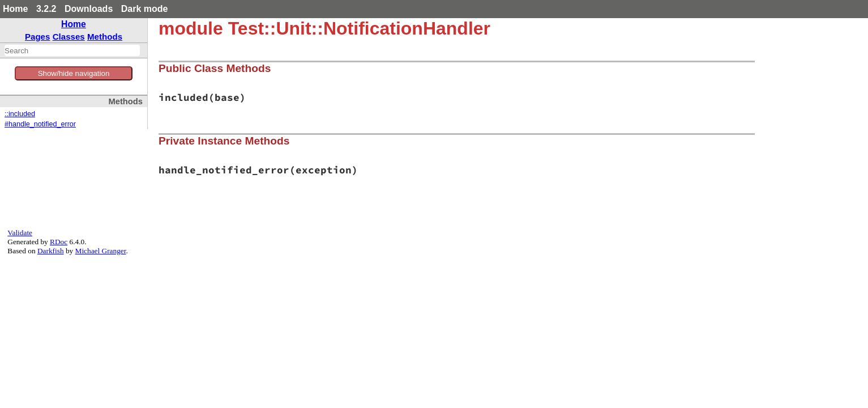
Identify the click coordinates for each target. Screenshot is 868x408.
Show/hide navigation (74, 73)
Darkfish (51, 251)
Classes (69, 37)
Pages (38, 37)
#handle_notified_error (40, 124)
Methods (105, 37)
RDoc (59, 242)
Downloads (89, 9)
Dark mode (145, 9)
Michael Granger (101, 251)
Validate (20, 233)
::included (20, 114)
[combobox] (72, 50)
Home (15, 9)
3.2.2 (46, 9)
